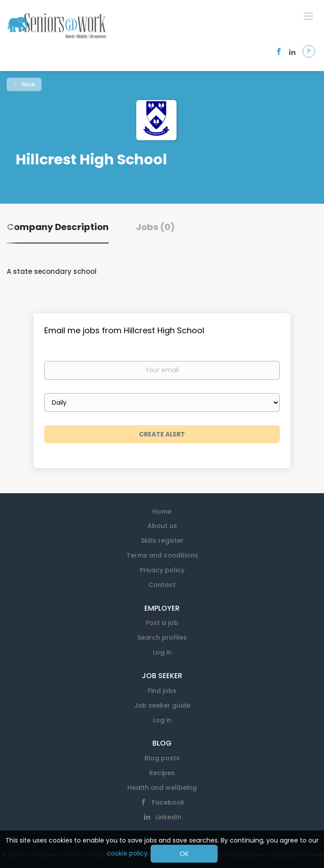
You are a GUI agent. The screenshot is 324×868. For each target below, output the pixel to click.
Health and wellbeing (162, 788)
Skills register (162, 541)
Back (28, 84)
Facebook (168, 802)
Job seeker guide (162, 705)
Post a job (162, 623)
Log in (162, 652)
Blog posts (162, 758)
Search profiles (162, 637)
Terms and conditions (162, 555)
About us (162, 526)
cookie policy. (128, 853)
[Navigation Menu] (308, 16)
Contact (162, 585)
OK (184, 854)
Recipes (162, 773)
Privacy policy (162, 570)
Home (162, 512)
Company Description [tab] (58, 227)
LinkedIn (168, 817)
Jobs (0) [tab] (155, 227)
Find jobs (162, 691)
